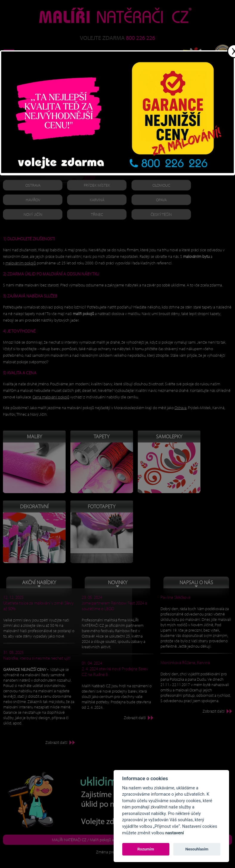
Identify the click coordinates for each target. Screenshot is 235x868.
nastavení (174, 833)
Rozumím (146, 849)
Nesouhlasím (197, 849)
